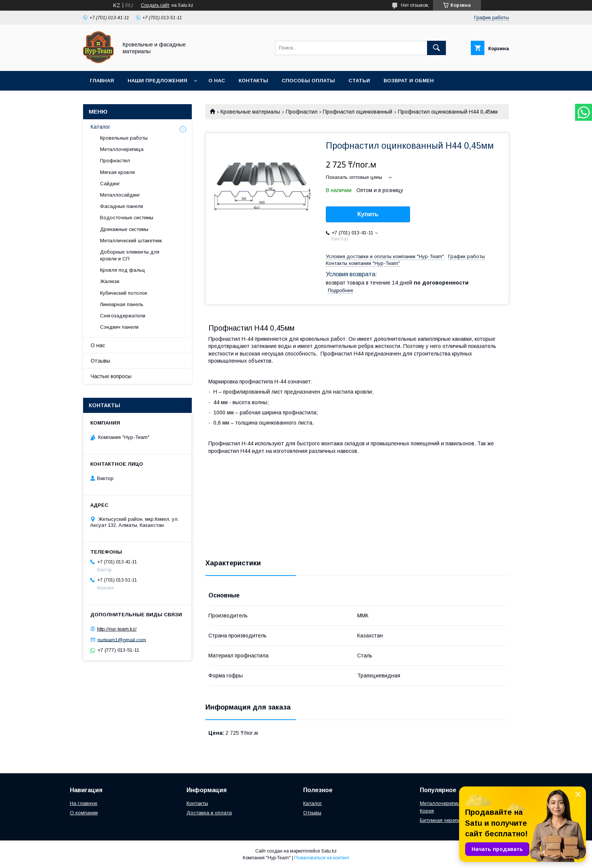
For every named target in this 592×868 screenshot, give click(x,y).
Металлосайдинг (120, 195)
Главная (102, 81)
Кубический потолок (124, 293)
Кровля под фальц (123, 270)
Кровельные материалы (250, 112)
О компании (84, 813)
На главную (84, 803)
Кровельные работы (124, 138)
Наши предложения (157, 81)
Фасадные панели (122, 206)
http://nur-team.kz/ (117, 629)
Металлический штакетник (131, 241)
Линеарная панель (122, 304)
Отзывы (100, 361)
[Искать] (436, 48)
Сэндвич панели (119, 327)
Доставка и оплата (209, 813)
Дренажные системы (124, 229)
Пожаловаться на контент (322, 858)
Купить (368, 214)
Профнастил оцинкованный (358, 112)
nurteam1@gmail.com (122, 639)
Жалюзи (110, 281)
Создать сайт (155, 5)
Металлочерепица (122, 149)
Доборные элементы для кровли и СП (130, 255)
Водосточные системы (127, 218)
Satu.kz (329, 851)
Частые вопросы (111, 376)
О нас (217, 81)
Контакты (253, 81)
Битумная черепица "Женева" (455, 820)
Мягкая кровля (117, 172)
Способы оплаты (308, 81)
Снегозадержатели (123, 316)
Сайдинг (110, 184)
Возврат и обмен (409, 81)
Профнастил (302, 112)
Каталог (100, 127)
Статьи (359, 81)
